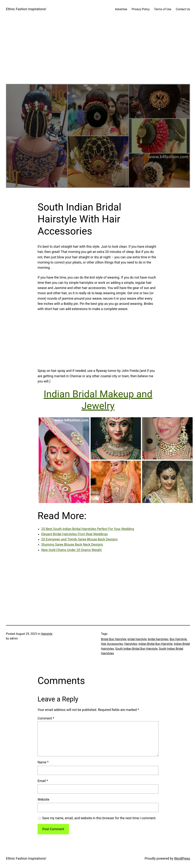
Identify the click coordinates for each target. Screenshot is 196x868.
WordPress (182, 859)
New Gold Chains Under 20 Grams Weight (72, 550)
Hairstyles (131, 644)
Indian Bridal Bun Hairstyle (156, 644)
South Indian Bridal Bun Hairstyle (136, 649)
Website (43, 800)
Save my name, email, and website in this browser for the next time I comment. (99, 818)
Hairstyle (47, 634)
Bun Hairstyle (178, 639)
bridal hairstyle (137, 639)
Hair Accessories (112, 644)
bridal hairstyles (158, 639)
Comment (46, 718)
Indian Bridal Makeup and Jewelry (98, 400)
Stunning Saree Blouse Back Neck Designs (72, 545)
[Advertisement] (98, 58)
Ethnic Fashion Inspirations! (26, 9)
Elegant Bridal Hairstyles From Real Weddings (74, 534)
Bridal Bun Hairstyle (114, 639)
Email (43, 781)
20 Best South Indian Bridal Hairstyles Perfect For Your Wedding (88, 529)
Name (43, 762)
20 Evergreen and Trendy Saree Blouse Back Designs (79, 539)
